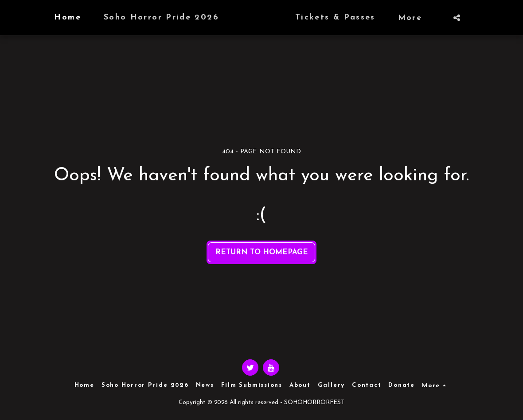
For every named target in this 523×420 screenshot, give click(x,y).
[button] (474, 18)
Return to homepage (262, 252)
